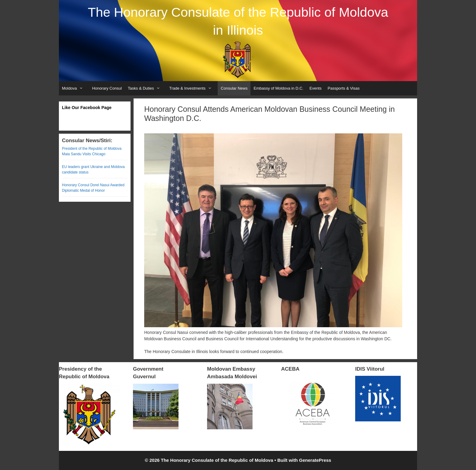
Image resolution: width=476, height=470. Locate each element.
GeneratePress (315, 460)
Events (315, 88)
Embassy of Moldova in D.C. (278, 88)
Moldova (76, 88)
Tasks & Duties (147, 88)
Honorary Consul (107, 88)
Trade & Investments (193, 88)
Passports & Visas (343, 88)
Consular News (234, 88)
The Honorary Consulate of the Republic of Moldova (238, 12)
